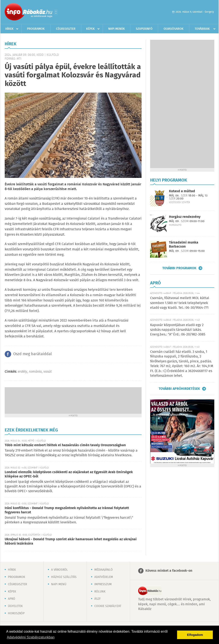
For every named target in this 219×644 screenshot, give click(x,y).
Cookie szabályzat (108, 606)
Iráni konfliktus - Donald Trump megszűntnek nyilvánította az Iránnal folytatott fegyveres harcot (67, 510)
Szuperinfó (144, 29)
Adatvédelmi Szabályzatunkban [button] (31, 637)
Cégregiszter (66, 29)
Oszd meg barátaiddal (33, 354)
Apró (12, 599)
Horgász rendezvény (185, 217)
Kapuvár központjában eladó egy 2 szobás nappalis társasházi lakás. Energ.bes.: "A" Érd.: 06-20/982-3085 (178, 330)
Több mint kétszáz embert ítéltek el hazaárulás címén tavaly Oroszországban (65, 445)
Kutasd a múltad (182, 191)
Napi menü (59, 584)
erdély (22, 372)
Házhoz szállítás (64, 577)
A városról (59, 570)
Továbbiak (202, 29)
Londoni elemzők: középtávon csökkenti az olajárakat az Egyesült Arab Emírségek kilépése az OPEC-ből (69, 474)
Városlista (56, 12)
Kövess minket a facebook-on (169, 571)
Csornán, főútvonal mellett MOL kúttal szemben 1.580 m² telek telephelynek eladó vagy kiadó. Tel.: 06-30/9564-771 (180, 303)
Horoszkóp (16, 613)
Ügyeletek (15, 606)
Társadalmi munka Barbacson (184, 245)
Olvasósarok (174, 29)
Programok (36, 29)
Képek (90, 29)
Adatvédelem (104, 577)
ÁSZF (98, 599)
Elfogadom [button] (195, 635)
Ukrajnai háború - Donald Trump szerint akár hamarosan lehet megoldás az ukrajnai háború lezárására (71, 541)
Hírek (9, 29)
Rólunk (100, 592)
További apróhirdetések (179, 389)
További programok (179, 268)
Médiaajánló (104, 570)
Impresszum (103, 584)
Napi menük (117, 29)
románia (35, 372)
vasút (48, 372)
